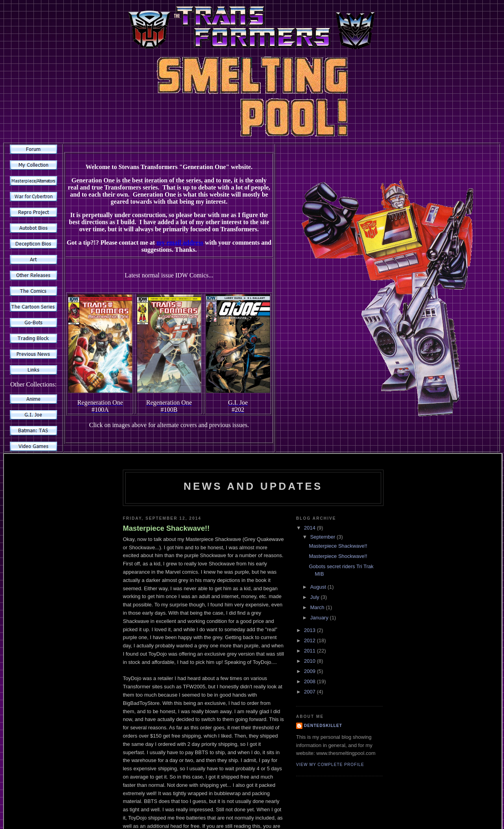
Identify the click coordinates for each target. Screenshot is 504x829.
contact (240, 798)
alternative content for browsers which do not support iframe (253, 593)
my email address (180, 243)
